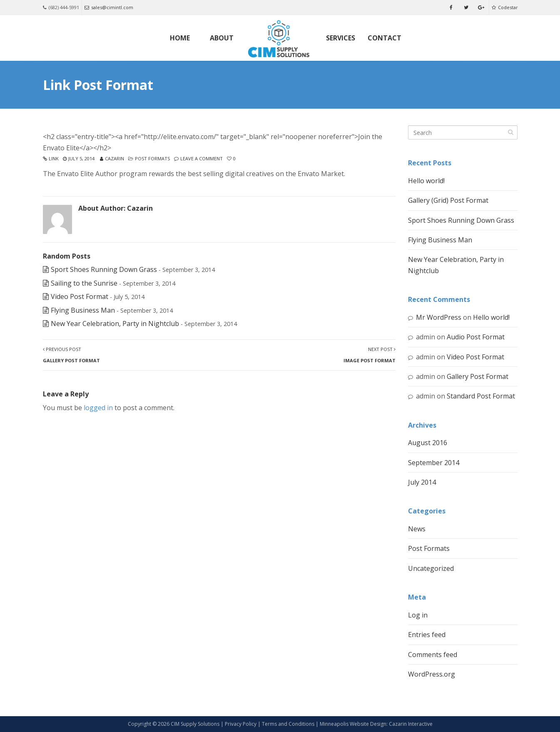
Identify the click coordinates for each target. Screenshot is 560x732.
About (222, 38)
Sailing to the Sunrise (84, 283)
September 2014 (434, 463)
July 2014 (422, 482)
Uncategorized (431, 568)
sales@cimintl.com (109, 7)
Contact (385, 38)
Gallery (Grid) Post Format (448, 200)
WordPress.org (432, 674)
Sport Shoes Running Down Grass (104, 269)
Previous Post (71, 355)
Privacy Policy (241, 724)
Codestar (505, 7)
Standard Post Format (481, 396)
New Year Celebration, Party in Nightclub (115, 324)
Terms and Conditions (288, 724)
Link (54, 158)
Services (341, 38)
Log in (418, 615)
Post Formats (152, 158)
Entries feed (427, 635)
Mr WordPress (439, 317)
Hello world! (426, 181)
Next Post (370, 355)
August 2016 (428, 443)
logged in (98, 408)
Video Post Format (80, 296)
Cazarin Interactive (411, 724)
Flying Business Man (83, 310)
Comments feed (433, 655)
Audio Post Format (476, 337)
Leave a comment (202, 158)
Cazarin (114, 158)
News (417, 529)
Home (180, 38)
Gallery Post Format (478, 376)
